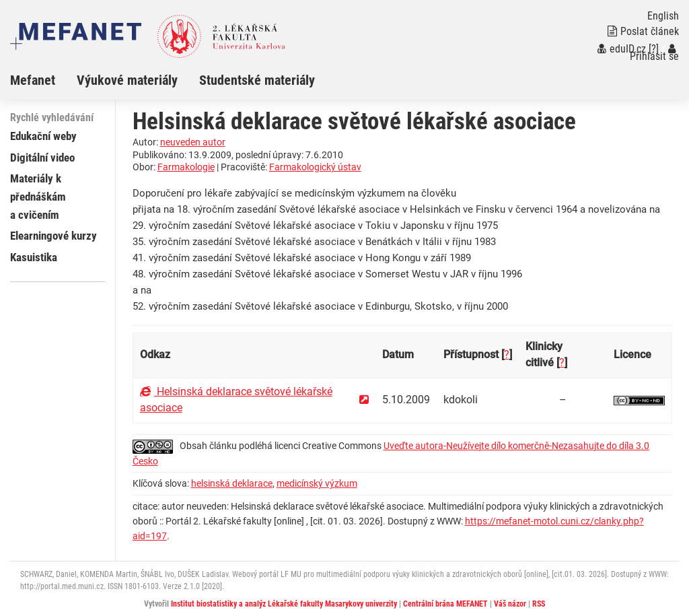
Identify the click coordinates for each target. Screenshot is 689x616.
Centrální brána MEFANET (445, 604)
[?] (654, 49)
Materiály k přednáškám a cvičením (38, 197)
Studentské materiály (257, 80)
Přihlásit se (654, 53)
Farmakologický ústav (315, 167)
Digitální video (42, 158)
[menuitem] (43, 80)
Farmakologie (186, 167)
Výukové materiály (127, 80)
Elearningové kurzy (53, 236)
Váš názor (510, 604)
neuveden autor (193, 142)
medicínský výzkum (317, 483)
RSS (539, 604)
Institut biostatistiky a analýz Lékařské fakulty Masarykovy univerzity (284, 604)
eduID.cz (622, 49)
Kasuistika (34, 257)
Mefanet (33, 80)
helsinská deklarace (232, 483)
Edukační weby (43, 136)
